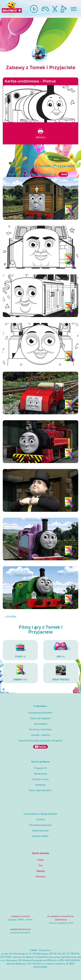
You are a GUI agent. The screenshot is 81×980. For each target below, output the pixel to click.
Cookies (41, 820)
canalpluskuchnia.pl (20, 929)
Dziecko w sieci (41, 779)
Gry (41, 865)
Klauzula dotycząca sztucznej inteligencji (41, 741)
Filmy (40, 860)
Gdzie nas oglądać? (41, 718)
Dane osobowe (40, 831)
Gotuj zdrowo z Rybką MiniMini (40, 814)
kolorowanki (41, 174)
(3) (20, 650)
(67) (20, 673)
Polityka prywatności (41, 825)
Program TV (40, 768)
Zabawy (41, 871)
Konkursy (40, 785)
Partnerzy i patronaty (40, 729)
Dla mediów (41, 724)
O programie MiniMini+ (40, 713)
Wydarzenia (40, 774)
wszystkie (16, 174)
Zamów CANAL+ (41, 836)
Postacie (41, 877)
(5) (61, 650)
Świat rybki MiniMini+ (41, 790)
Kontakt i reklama (41, 735)
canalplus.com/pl (20, 916)
